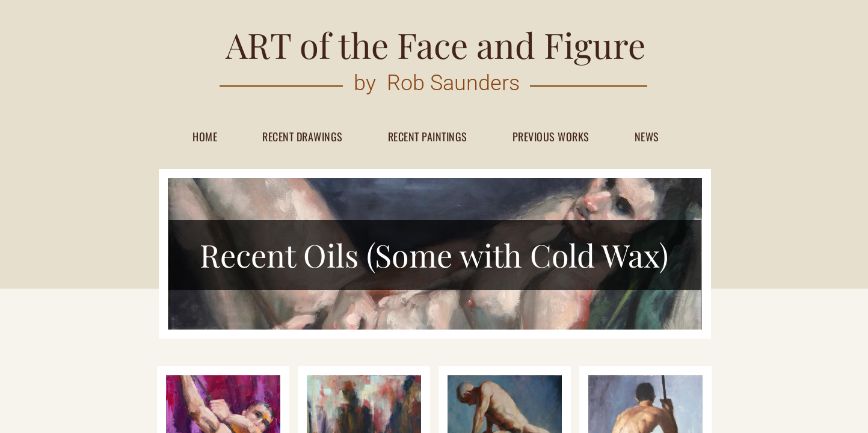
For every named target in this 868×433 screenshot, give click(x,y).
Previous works (551, 137)
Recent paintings (428, 137)
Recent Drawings (303, 137)
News (647, 137)
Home (205, 137)
